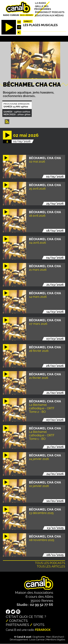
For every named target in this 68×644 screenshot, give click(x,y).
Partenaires (17, 625)
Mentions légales (56, 640)
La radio (41, 3)
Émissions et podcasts (50, 12)
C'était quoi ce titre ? (26, 617)
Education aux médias (49, 15)
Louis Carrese (37, 640)
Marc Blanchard (55, 637)
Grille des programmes (43, 7)
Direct (28, 21)
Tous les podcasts (50, 563)
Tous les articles (51, 566)
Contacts (18, 621)
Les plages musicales (40, 25)
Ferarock (43, 630)
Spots (39, 625)
